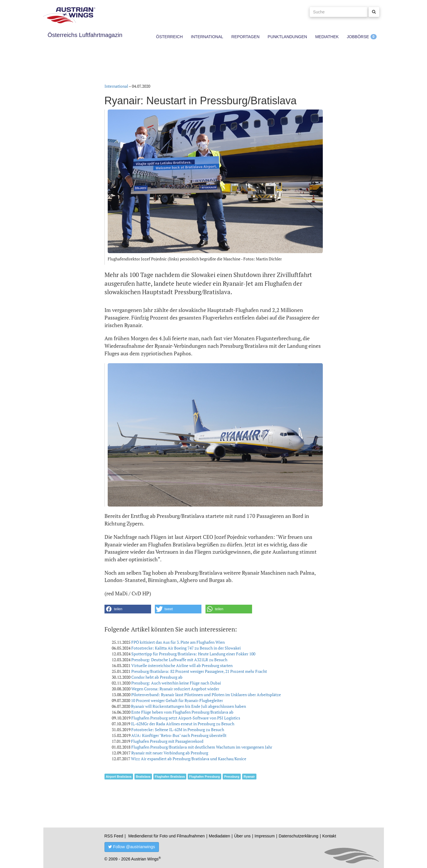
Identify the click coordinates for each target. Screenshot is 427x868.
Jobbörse (358, 37)
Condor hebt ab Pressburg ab (157, 677)
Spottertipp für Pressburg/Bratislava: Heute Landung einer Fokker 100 (193, 654)
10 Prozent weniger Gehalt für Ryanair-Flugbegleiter (177, 700)
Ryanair (249, 777)
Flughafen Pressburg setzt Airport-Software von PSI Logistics (186, 718)
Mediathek (327, 37)
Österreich (169, 37)
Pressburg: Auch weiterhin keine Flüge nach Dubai (176, 683)
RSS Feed (114, 836)
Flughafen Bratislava (170, 777)
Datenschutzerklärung (298, 836)
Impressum (265, 836)
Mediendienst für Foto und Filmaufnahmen (167, 836)
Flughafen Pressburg (204, 777)
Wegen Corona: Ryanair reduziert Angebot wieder (175, 689)
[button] (128, 609)
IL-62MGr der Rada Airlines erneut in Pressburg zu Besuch (183, 724)
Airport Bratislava (119, 777)
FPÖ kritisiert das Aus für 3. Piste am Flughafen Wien (178, 642)
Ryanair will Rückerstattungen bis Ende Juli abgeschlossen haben (188, 706)
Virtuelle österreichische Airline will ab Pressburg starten (182, 665)
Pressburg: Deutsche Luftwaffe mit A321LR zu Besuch (179, 660)
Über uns (242, 836)
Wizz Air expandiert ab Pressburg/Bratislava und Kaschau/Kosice (189, 759)
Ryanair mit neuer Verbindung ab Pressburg (170, 753)
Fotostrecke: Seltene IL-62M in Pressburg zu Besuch (178, 729)
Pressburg (232, 777)
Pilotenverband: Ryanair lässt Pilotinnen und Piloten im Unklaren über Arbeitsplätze (206, 695)
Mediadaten (219, 836)
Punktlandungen (287, 37)
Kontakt (329, 836)
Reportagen (246, 37)
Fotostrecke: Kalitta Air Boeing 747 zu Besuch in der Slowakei (186, 648)
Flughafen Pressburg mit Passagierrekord (167, 741)
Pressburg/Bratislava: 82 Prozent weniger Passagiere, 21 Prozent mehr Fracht (199, 671)
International (207, 37)
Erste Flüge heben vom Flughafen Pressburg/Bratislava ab (182, 712)
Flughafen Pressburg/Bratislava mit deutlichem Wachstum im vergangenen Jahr (202, 747)
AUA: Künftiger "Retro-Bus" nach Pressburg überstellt (179, 735)
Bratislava (143, 777)
